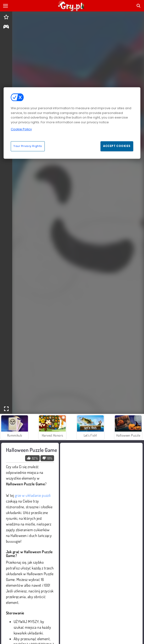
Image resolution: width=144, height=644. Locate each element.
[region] (72, 123)
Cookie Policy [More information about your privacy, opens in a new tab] (21, 129)
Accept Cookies (117, 146)
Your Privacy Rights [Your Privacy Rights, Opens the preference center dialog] (28, 146)
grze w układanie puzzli (33, 495)
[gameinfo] (6, 27)
